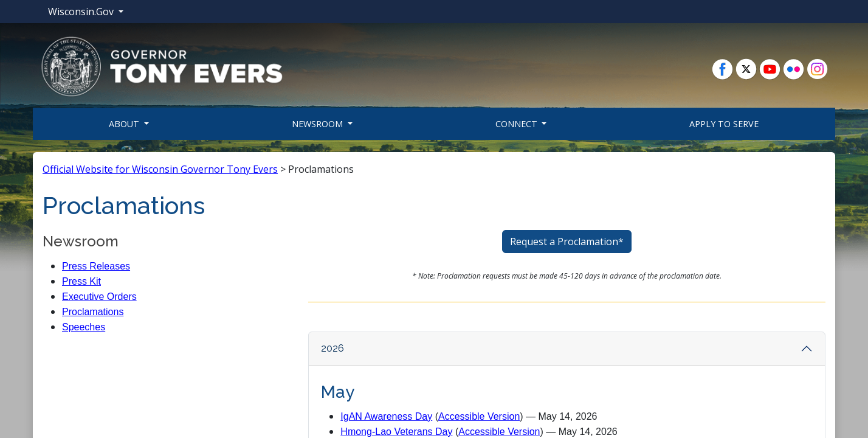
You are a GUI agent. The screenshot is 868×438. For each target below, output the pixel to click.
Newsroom (319, 124)
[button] (162, 66)
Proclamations (93, 312)
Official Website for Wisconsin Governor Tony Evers (160, 169)
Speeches (84, 327)
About (125, 124)
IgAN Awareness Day (386, 416)
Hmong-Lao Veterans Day (396, 432)
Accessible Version (479, 416)
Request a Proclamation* (567, 242)
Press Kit (81, 281)
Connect (518, 124)
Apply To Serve (724, 124)
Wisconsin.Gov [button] (82, 12)
